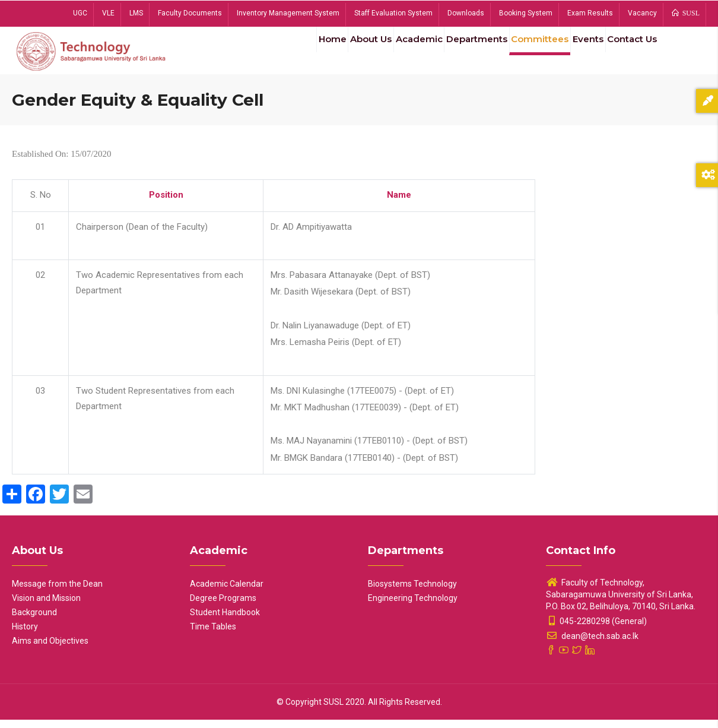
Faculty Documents (190, 13)
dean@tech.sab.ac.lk (592, 644)
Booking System (526, 13)
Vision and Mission (46, 606)
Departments (454, 53)
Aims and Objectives (50, 649)
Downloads (466, 13)
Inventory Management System (288, 13)
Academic (390, 53)
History (25, 635)
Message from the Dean (57, 592)
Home (290, 53)
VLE (108, 13)
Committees (522, 53)
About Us (336, 53)
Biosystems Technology (412, 592)
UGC (80, 13)
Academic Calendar (227, 592)
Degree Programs (223, 606)
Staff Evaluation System (393, 13)
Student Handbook (225, 621)
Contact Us (628, 53)
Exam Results (590, 13)
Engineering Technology (413, 606)
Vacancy (642, 13)
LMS (136, 13)
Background (34, 621)
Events (576, 53)
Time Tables (213, 635)
